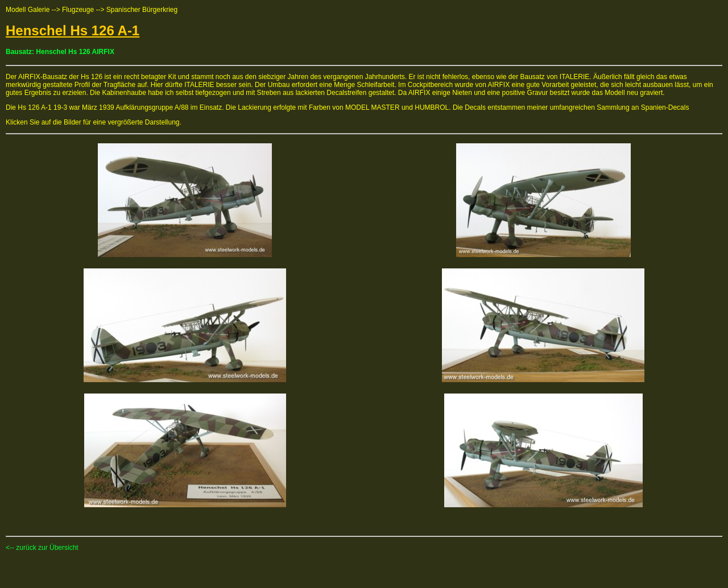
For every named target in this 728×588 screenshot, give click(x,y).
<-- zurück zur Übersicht (42, 548)
